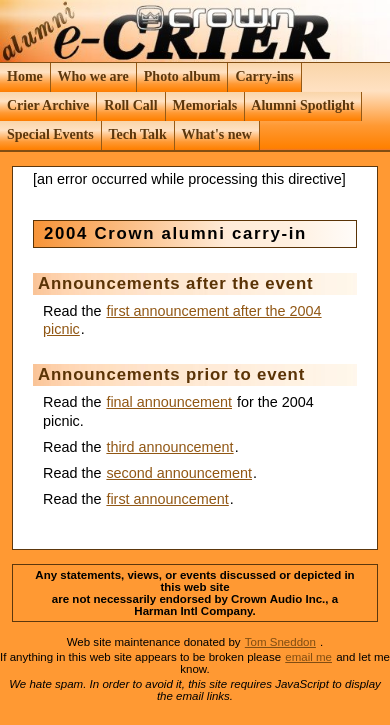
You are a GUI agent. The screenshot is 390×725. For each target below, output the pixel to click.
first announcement (167, 499)
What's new (216, 134)
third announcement (169, 447)
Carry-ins (264, 76)
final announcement (169, 402)
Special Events (51, 134)
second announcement (179, 473)
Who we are (93, 76)
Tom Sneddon (280, 642)
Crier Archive (48, 105)
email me (308, 657)
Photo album (182, 76)
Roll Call (131, 105)
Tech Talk (137, 134)
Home (25, 76)
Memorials (205, 105)
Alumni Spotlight (303, 105)
